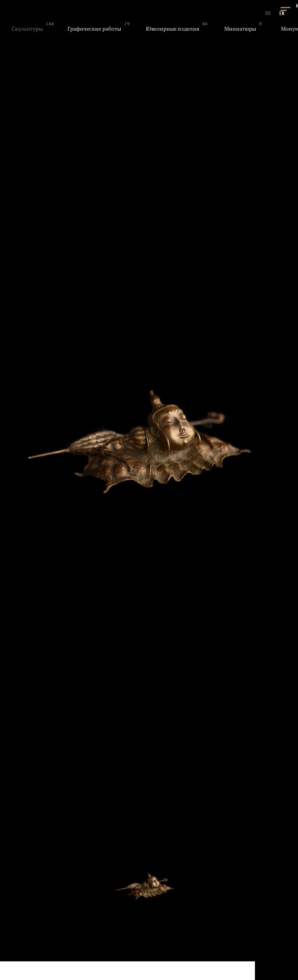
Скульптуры (27, 29)
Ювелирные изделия (172, 29)
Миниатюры (240, 29)
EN (282, 13)
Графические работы (94, 29)
